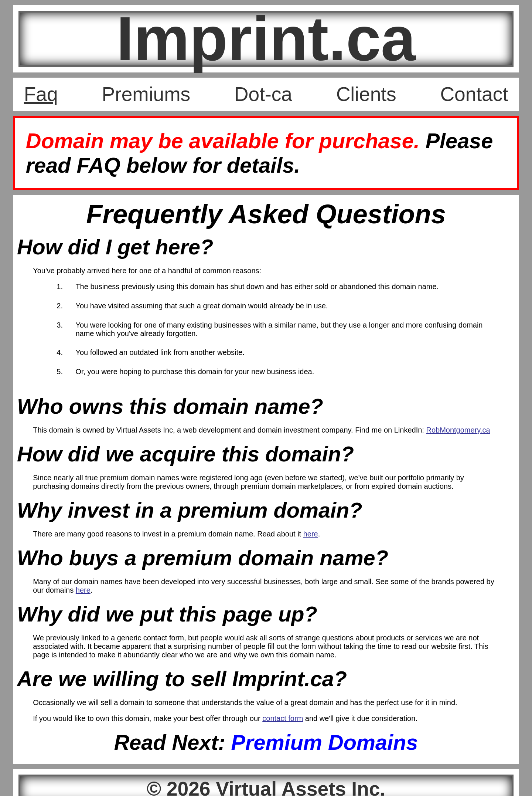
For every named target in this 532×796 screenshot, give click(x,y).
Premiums (146, 94)
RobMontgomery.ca (458, 430)
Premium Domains (325, 742)
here (311, 534)
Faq (41, 94)
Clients (366, 94)
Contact (474, 94)
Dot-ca (263, 94)
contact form (283, 718)
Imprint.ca (266, 39)
